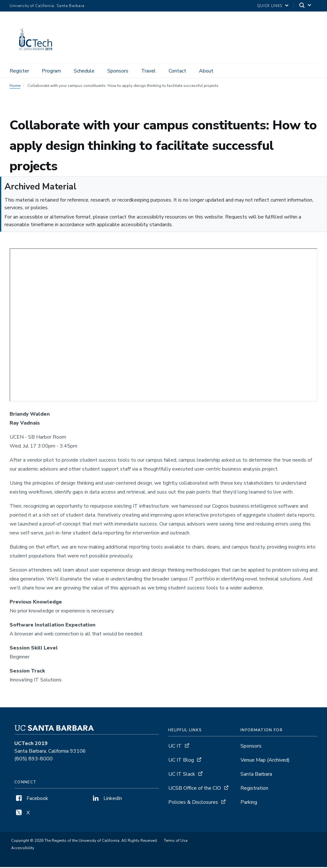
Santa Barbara (256, 775)
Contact (177, 71)
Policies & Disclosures (193, 803)
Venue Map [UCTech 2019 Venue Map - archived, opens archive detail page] (265, 761)
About (206, 71)
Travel (148, 71)
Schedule (84, 71)
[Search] (306, 6)
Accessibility (23, 849)
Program (51, 71)
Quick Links (270, 6)
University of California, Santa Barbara (47, 6)
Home (15, 87)
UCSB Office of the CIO (195, 789)
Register (19, 71)
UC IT (175, 747)
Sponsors (118, 71)
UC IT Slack (182, 775)
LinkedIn (107, 800)
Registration (254, 789)
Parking (249, 803)
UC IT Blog (181, 761)
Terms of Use (176, 842)
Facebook (31, 800)
